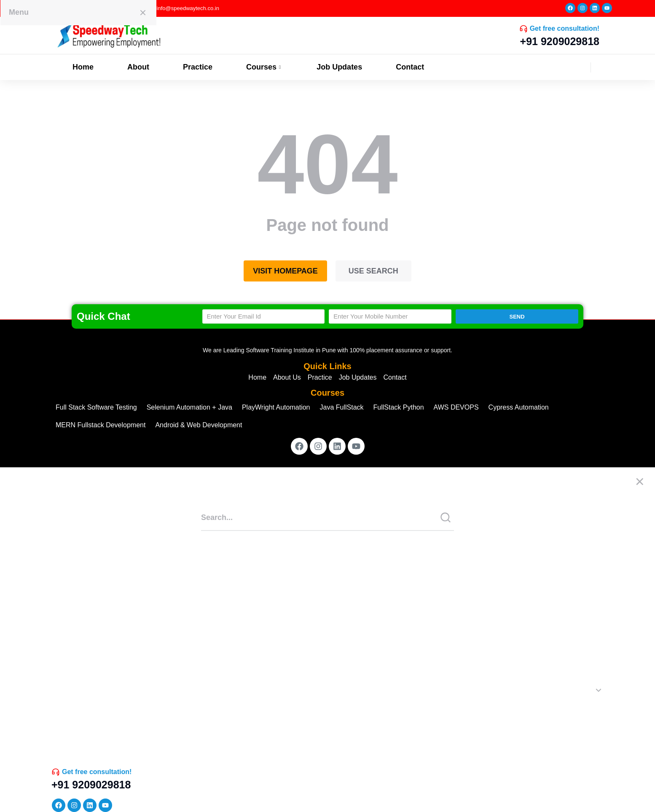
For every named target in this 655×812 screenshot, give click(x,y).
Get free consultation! (565, 28)
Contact (410, 67)
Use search (373, 271)
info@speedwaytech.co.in (188, 8)
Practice (198, 67)
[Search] (446, 517)
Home (83, 67)
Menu (19, 12)
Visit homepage (285, 271)
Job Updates (339, 67)
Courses (264, 67)
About (138, 67)
